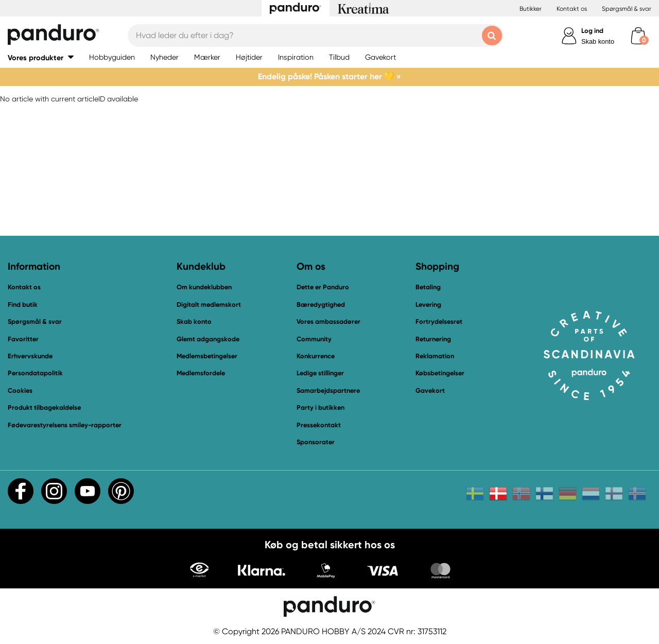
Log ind (592, 31)
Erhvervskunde (30, 356)
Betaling (428, 287)
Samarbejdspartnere (328, 390)
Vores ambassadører (328, 321)
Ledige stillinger (320, 373)
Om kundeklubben (204, 287)
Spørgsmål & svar (627, 9)
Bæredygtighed (321, 304)
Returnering (433, 339)
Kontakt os (572, 9)
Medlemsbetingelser (207, 356)
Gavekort (430, 390)
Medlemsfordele (201, 373)
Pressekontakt (319, 425)
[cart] (638, 36)
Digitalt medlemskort (209, 304)
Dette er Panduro (323, 287)
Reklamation (435, 356)
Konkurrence (316, 356)
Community (314, 339)
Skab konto (598, 41)
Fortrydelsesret (439, 321)
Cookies (20, 391)
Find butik (23, 304)
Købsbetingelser (440, 373)
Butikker (531, 9)
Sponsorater (316, 442)
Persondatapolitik (35, 373)
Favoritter (23, 339)
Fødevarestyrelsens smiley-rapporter (65, 425)
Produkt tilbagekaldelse (44, 407)
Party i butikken (320, 407)
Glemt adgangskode (208, 339)
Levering (428, 304)
